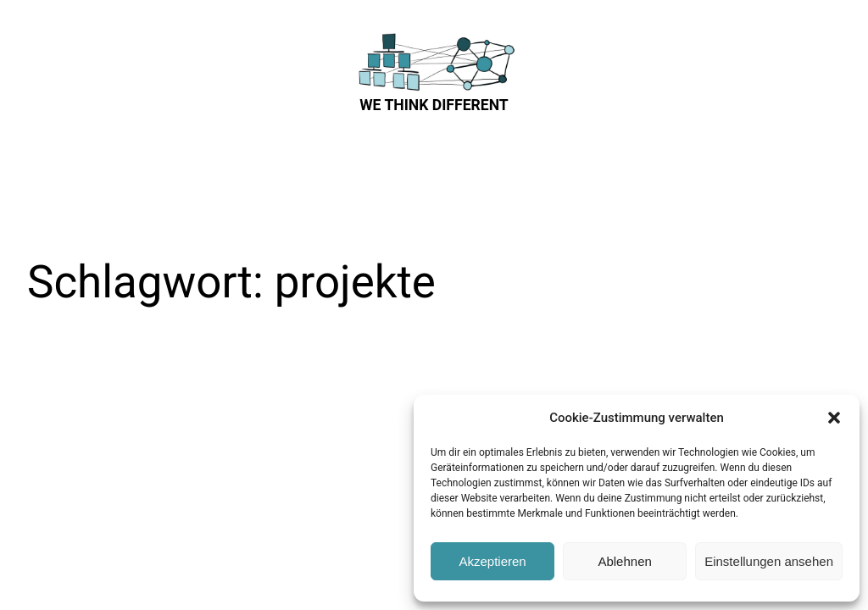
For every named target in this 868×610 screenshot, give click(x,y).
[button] (834, 418)
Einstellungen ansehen (769, 561)
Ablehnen (624, 561)
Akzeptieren (492, 561)
